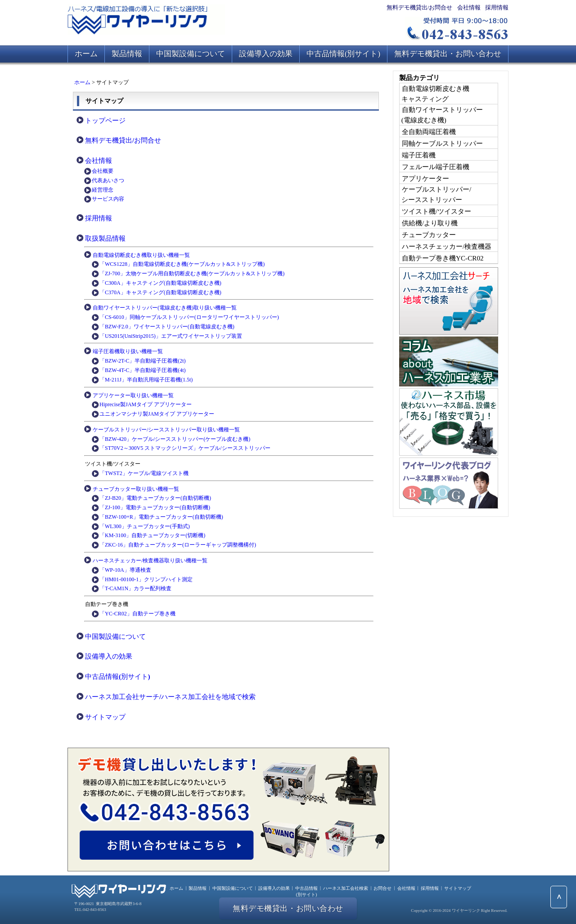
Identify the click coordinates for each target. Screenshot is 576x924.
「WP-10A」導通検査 (125, 570)
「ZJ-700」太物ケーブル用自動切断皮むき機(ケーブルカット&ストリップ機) (192, 274)
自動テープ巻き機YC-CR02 (443, 258)
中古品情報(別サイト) (343, 54)
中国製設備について (191, 54)
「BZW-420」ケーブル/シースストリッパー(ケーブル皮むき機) (175, 439)
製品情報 (127, 54)
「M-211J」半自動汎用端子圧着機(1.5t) (146, 380)
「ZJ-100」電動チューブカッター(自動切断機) (155, 507)
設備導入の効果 (266, 54)
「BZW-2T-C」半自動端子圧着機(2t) (143, 361)
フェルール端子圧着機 (436, 167)
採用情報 (497, 7)
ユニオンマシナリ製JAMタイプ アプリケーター (157, 414)
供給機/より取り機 (430, 223)
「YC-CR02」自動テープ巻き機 (137, 614)
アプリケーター (425, 178)
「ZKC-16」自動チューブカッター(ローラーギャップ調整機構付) (178, 545)
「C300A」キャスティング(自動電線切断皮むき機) (160, 283)
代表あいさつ (108, 180)
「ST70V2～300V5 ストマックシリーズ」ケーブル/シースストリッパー (185, 448)
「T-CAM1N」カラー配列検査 (135, 588)
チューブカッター (429, 235)
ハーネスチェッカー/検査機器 (447, 246)
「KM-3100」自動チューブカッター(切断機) (152, 535)
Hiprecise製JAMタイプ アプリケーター (146, 404)
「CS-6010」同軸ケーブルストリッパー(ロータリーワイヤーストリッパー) (189, 317)
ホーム (86, 54)
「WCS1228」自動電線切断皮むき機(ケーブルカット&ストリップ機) (182, 264)
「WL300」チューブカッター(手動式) (145, 526)
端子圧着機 (419, 155)
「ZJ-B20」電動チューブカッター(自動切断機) (155, 498)
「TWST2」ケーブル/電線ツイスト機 (144, 473)
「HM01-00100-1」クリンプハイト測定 (146, 579)
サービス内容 (108, 199)
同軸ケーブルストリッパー (442, 143)
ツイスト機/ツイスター (436, 211)
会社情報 (469, 7)
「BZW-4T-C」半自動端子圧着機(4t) (143, 370)
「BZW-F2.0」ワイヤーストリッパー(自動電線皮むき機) (167, 327)
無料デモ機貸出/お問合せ (420, 7)
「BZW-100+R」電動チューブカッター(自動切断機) (161, 517)
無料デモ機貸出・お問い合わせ (448, 54)
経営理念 (103, 190)
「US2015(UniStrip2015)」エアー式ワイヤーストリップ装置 (171, 336)
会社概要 (103, 171)
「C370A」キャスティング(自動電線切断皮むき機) (160, 292)
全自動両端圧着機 (429, 132)
